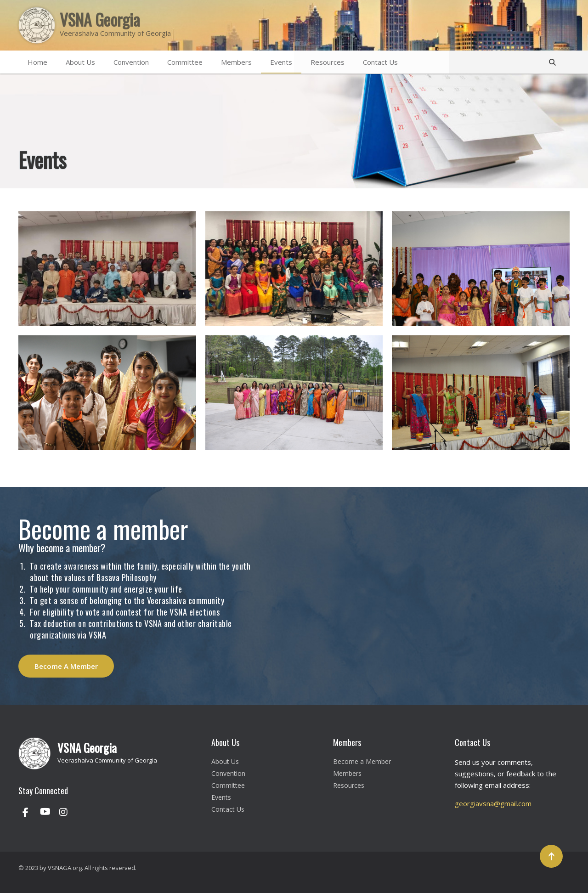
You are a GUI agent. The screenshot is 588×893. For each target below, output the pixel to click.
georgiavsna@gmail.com (493, 803)
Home (37, 62)
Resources (328, 62)
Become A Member (66, 666)
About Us (80, 62)
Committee (185, 62)
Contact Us (380, 62)
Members (236, 62)
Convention (131, 62)
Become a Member (362, 761)
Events (281, 62)
